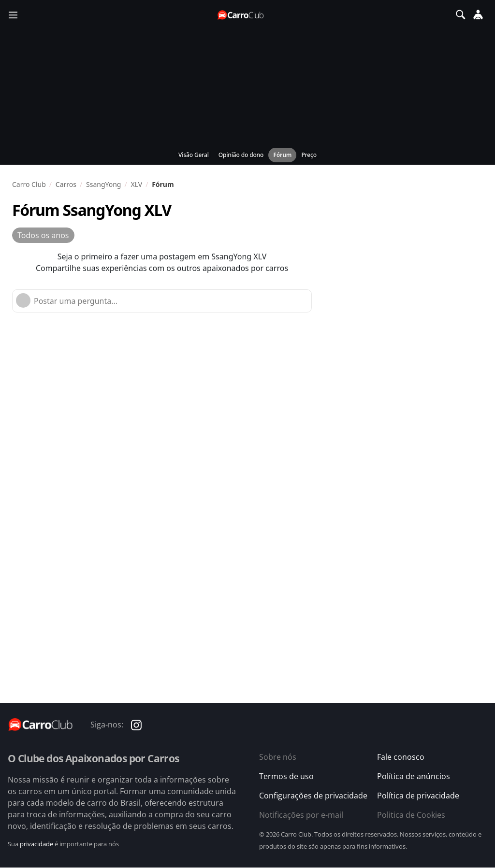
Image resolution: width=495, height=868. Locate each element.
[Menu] (13, 14)
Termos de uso (286, 776)
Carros (66, 184)
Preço (309, 155)
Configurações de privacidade (313, 796)
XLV (136, 184)
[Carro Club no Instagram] (136, 724)
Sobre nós (278, 757)
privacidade (36, 844)
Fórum (282, 155)
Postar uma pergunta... (76, 301)
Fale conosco (401, 757)
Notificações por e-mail (301, 815)
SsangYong (103, 184)
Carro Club (29, 184)
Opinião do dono (241, 155)
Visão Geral (194, 155)
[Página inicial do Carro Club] (241, 15)
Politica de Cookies (411, 815)
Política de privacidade (418, 796)
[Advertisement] (227, 413)
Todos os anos (43, 235)
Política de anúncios (414, 776)
